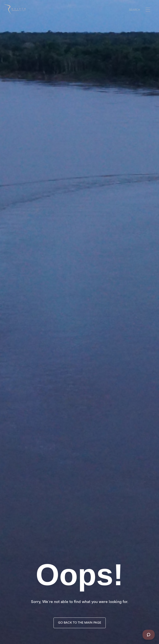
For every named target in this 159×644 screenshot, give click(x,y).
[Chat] (149, 635)
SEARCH (134, 10)
